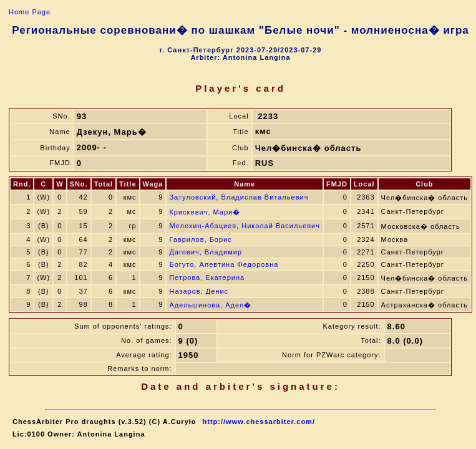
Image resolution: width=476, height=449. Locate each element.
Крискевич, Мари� (205, 212)
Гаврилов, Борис (200, 239)
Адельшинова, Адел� (210, 305)
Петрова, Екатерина (207, 278)
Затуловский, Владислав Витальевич (239, 197)
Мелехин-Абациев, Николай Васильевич (244, 226)
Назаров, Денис (199, 291)
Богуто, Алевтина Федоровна (224, 264)
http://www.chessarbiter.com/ (259, 422)
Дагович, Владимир (206, 252)
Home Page (30, 12)
